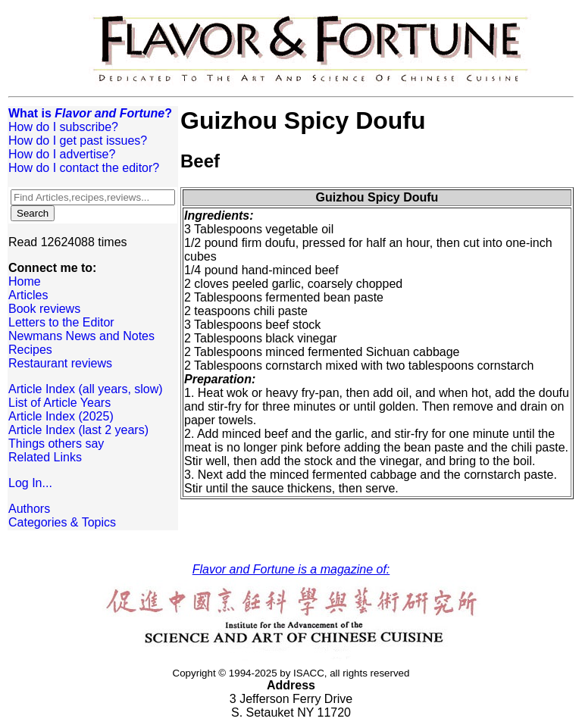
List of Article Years (59, 403)
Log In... (30, 483)
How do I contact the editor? (84, 168)
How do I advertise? (62, 154)
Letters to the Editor (61, 322)
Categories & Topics (62, 522)
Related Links (45, 457)
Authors (29, 509)
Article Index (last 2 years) (78, 430)
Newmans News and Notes (81, 336)
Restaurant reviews (60, 363)
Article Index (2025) (61, 416)
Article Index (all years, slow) (86, 389)
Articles (28, 295)
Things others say (56, 444)
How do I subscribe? (63, 127)
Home (25, 281)
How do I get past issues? (78, 141)
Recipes (30, 350)
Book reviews (44, 309)
